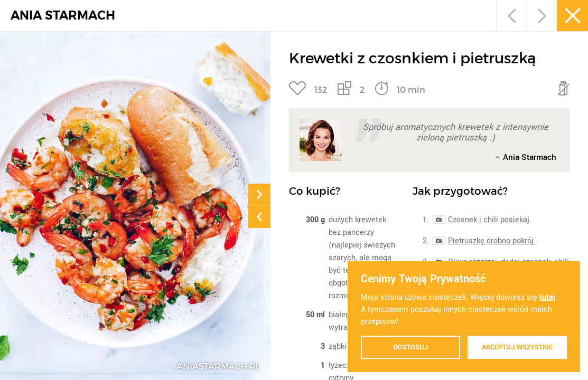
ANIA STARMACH (63, 16)
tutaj (547, 297)
